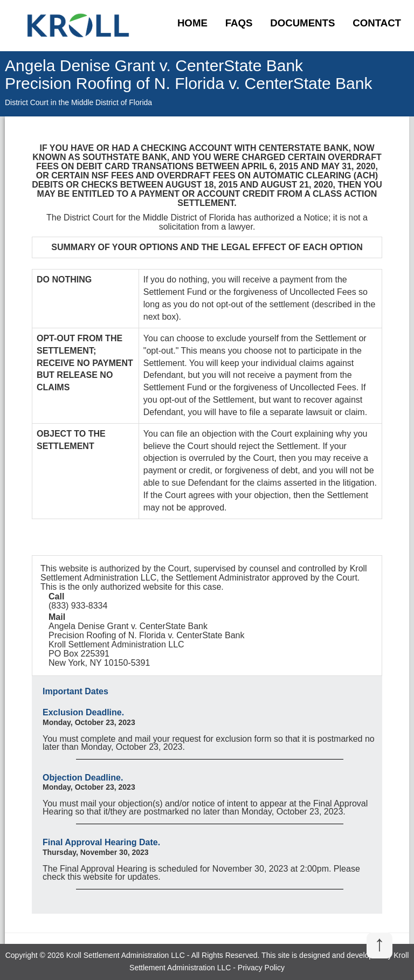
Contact (377, 23)
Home (192, 23)
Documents (302, 23)
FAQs (239, 23)
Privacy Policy (261, 968)
